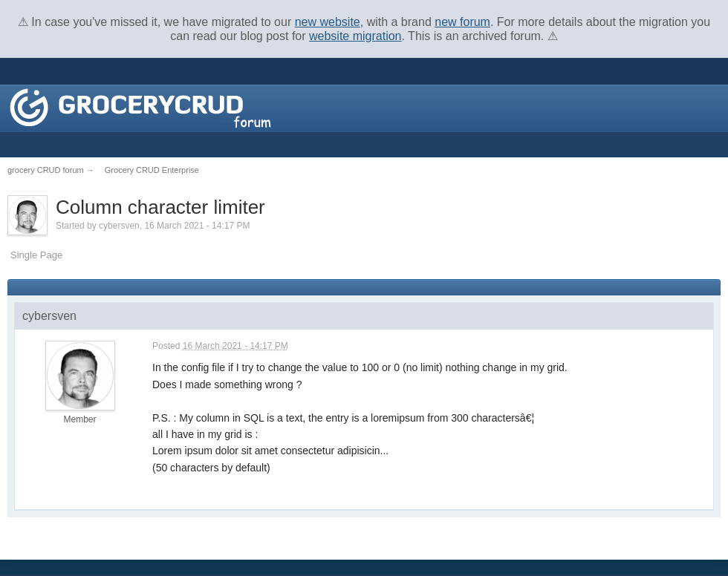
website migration (355, 36)
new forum (462, 22)
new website (328, 22)
